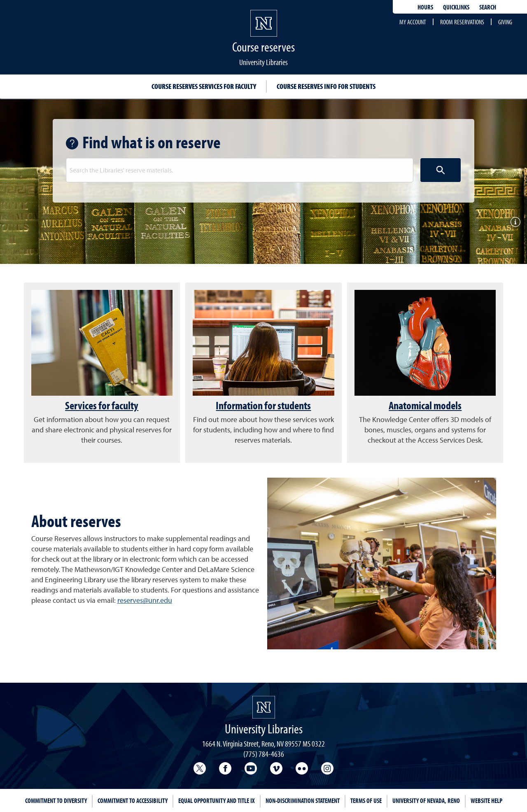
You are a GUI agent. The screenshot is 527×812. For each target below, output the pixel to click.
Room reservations (462, 22)
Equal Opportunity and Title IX (217, 800)
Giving (505, 22)
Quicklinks (456, 7)
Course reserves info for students (326, 86)
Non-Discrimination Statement (303, 800)
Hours (425, 7)
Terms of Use (366, 800)
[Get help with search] (74, 143)
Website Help (486, 800)
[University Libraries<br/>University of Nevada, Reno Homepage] (264, 707)
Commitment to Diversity (56, 800)
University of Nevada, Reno (426, 800)
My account (413, 22)
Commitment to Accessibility (133, 800)
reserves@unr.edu (145, 600)
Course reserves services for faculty (204, 86)
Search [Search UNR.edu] (488, 7)
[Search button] (441, 170)
